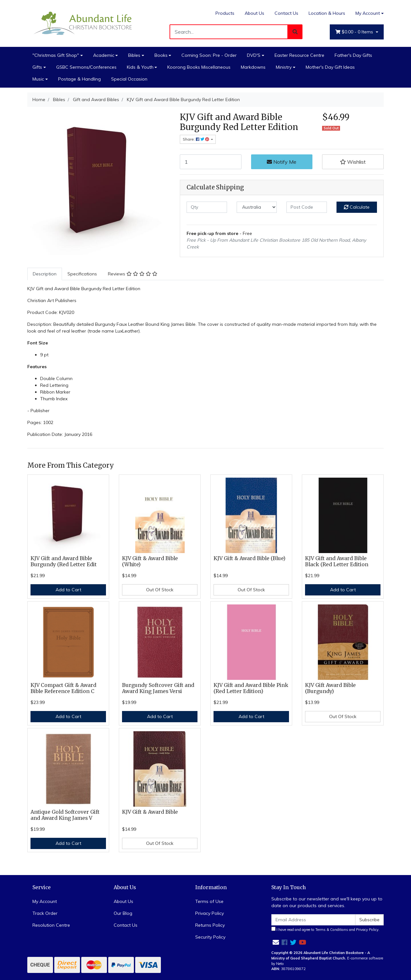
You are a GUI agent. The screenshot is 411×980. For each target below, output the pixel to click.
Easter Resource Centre (299, 55)
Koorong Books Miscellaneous (199, 67)
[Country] (257, 207)
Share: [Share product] (196, 139)
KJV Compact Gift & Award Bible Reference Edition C (63, 688)
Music (38, 79)
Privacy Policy (210, 913)
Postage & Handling (79, 79)
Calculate (357, 207)
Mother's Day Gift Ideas (330, 67)
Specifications (82, 274)
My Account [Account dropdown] (368, 13)
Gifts (37, 67)
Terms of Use (209, 901)
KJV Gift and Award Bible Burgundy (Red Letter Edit (64, 561)
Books (161, 55)
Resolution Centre (51, 925)
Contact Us (286, 13)
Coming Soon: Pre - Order (209, 55)
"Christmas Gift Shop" (56, 55)
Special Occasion (129, 79)
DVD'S (254, 55)
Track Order (45, 913)
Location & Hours (327, 13)
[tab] (45, 274)
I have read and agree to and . (325, 929)
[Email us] (276, 942)
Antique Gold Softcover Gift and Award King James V (65, 815)
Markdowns (253, 67)
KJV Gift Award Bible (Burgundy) (330, 688)
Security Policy (210, 937)
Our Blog (123, 913)
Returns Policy (210, 925)
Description (45, 274)
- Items (355, 32)
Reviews (133, 274)
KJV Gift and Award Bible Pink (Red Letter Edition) (251, 688)
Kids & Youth (140, 67)
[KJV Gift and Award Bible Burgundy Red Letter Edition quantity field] (211, 162)
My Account (45, 901)
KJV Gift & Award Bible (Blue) (249, 558)
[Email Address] (313, 920)
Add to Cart (68, 590)
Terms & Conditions (332, 930)
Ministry (284, 67)
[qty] (207, 207)
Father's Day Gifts (353, 55)
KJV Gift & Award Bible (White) (150, 561)
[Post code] (307, 207)
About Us (254, 13)
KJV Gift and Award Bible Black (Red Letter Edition (337, 561)
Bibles (134, 55)
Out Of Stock (160, 590)
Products (225, 13)
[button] (353, 162)
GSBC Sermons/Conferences (86, 67)
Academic (104, 55)
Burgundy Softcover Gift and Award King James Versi (158, 688)
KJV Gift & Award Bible (150, 812)
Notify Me (282, 162)
